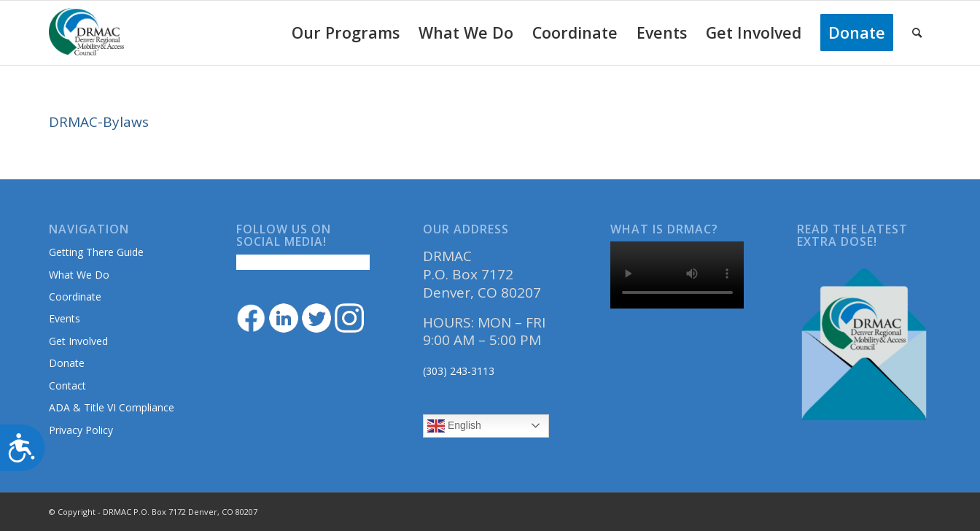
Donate (67, 363)
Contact (67, 385)
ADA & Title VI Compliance (112, 407)
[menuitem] (346, 33)
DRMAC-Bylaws (99, 122)
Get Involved (78, 341)
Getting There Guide (96, 252)
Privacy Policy (81, 430)
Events (65, 318)
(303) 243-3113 (459, 371)
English (454, 426)
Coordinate (75, 296)
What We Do (79, 275)
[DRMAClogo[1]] (87, 33)
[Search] (917, 33)
